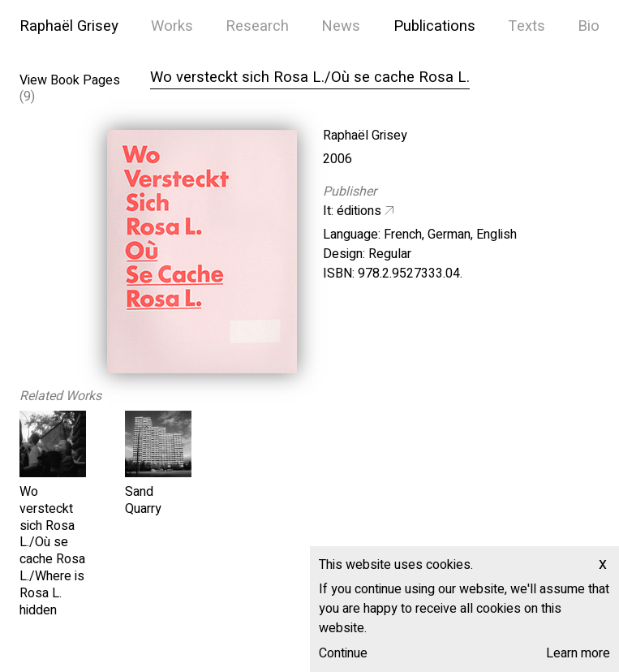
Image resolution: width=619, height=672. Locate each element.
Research (257, 26)
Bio (589, 26)
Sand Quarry (143, 500)
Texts (527, 26)
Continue (343, 653)
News (341, 26)
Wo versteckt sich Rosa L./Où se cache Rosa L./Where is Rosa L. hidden (52, 551)
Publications (434, 26)
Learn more (578, 653)
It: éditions (352, 211)
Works (172, 26)
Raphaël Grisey (69, 26)
